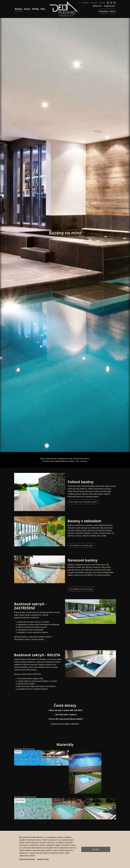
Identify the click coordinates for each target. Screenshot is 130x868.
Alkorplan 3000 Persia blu (25, 749)
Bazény (19, 9)
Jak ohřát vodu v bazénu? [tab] (65, 715)
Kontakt (102, 3)
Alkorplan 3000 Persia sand (25, 797)
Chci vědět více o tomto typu (81, 545)
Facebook (108, 3)
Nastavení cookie (43, 859)
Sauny (27, 9)
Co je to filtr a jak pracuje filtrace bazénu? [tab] (65, 719)
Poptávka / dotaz (107, 11)
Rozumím (96, 849)
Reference (97, 6)
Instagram (111, 3)
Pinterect (114, 3)
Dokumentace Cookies (27, 859)
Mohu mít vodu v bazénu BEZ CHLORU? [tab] (65, 710)
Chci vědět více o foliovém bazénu (83, 502)
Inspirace (94, 3)
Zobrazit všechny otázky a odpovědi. (65, 724)
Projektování (109, 6)
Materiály (85, 3)
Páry (43, 9)
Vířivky (35, 9)
